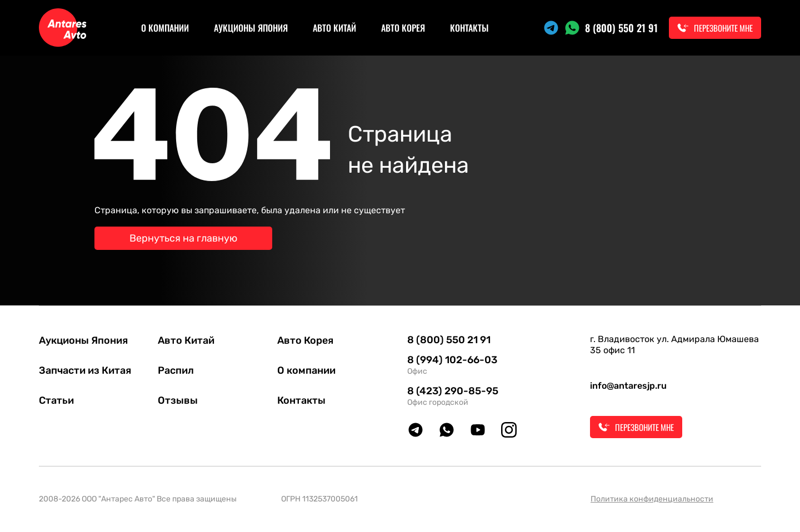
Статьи (56, 400)
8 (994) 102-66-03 (452, 360)
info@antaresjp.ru (628, 386)
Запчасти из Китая (85, 370)
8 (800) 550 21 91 (621, 28)
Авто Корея (403, 28)
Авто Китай (334, 28)
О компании (165, 28)
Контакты (469, 28)
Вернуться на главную (183, 238)
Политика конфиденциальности (652, 499)
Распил (176, 370)
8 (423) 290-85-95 (453, 391)
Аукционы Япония (251, 28)
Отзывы (178, 400)
